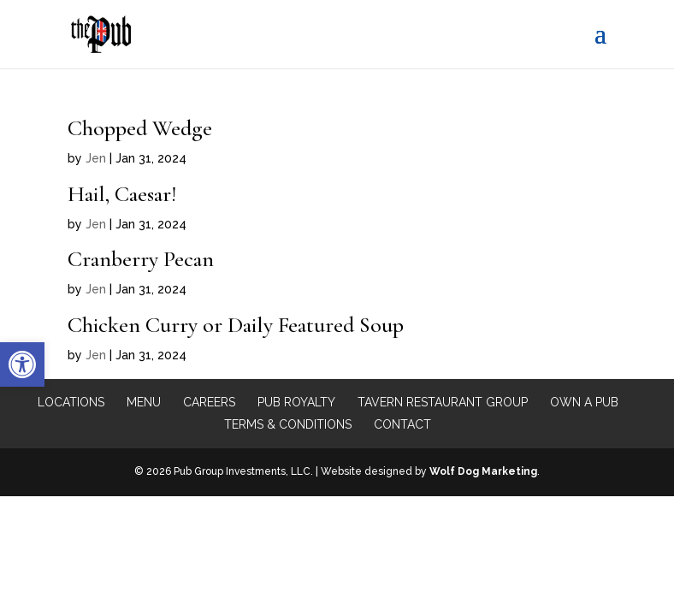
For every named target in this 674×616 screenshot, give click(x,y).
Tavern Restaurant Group (443, 402)
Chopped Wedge (140, 128)
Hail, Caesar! (122, 194)
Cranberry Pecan (141, 259)
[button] (22, 364)
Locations (71, 402)
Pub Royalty (296, 402)
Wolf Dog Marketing (483, 471)
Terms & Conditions (288, 424)
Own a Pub (584, 402)
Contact (402, 424)
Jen (96, 158)
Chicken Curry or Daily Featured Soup (236, 325)
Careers (209, 402)
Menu (144, 402)
